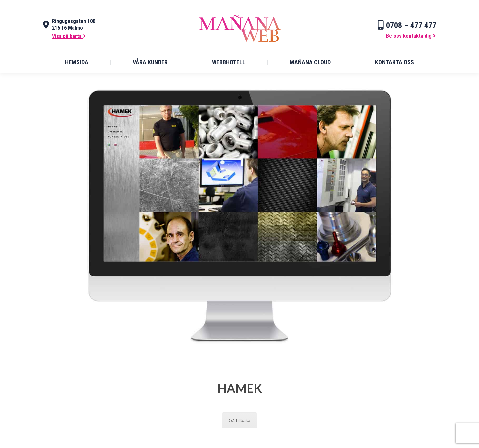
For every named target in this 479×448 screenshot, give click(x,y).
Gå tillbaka (239, 420)
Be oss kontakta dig (411, 36)
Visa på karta (69, 36)
